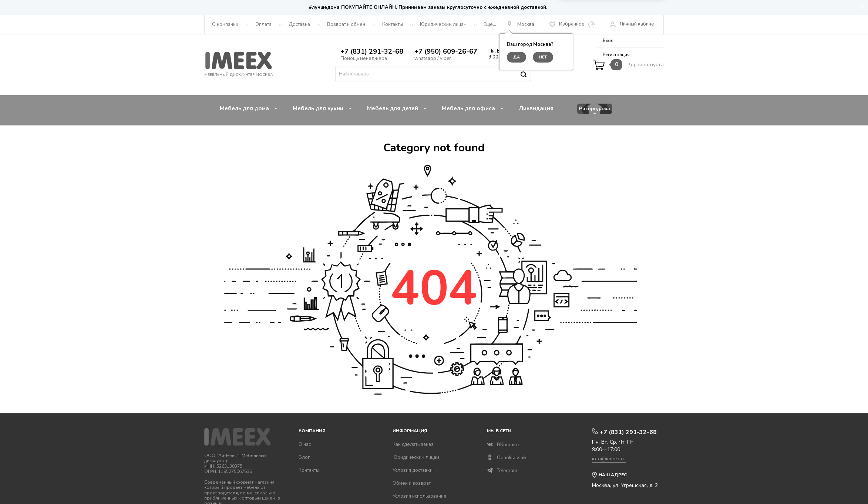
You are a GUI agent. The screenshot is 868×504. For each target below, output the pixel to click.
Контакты (393, 24)
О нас (305, 444)
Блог (304, 457)
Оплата (263, 24)
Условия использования (419, 496)
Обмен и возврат (412, 483)
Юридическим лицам (443, 24)
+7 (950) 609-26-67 (446, 51)
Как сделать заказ (413, 444)
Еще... (490, 24)
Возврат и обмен (346, 24)
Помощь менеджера (364, 58)
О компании (225, 24)
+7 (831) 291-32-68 (372, 51)
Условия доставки (413, 470)
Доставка (299, 24)
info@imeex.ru (609, 459)
